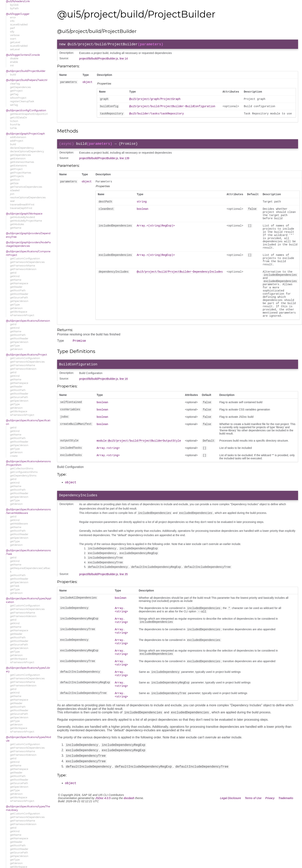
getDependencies (20, 87)
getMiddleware (19, 524)
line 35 (124, 601)
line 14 (124, 59)
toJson (14, 121)
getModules (17, 224)
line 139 (124, 162)
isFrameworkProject (22, 315)
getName (16, 228)
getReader (16, 287)
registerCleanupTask (22, 101)
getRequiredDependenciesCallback (30, 570)
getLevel (15, 42)
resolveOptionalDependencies (28, 197)
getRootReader (19, 294)
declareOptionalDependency (27, 151)
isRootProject (18, 98)
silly (12, 32)
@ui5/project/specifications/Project (26, 355)
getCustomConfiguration (25, 259)
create (14, 456)
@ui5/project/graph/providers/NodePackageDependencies (28, 244)
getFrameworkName (23, 266)
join (12, 194)
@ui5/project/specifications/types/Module (28, 739)
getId (13, 273)
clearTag (15, 84)
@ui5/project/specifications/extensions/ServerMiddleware (28, 511)
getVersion (16, 308)
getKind (15, 276)
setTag (14, 105)
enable (14, 62)
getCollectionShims (22, 468)
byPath (14, 8)
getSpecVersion (19, 301)
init (12, 65)
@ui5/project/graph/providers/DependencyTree (28, 235)
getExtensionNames (22, 162)
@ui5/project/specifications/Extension (28, 321)
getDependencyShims (23, 476)
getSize (14, 183)
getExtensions (18, 166)
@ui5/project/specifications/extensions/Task (28, 552)
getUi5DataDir (19, 117)
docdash (129, 830)
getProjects (17, 176)
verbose (15, 35)
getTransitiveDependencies (26, 187)
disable (14, 58)
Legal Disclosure (231, 830)
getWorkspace (19, 312)
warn (13, 39)
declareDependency (22, 148)
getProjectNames (21, 173)
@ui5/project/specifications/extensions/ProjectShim (28, 463)
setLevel (15, 49)
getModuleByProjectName (26, 221)
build (13, 75)
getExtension (18, 158)
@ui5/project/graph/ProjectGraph (25, 134)
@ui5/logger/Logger (18, 14)
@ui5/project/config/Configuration (26, 110)
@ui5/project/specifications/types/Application (29, 600)
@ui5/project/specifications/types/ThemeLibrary (28, 808)
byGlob (14, 5)
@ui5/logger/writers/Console (23, 55)
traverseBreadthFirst (22, 205)
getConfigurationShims (24, 472)
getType (15, 305)
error (13, 17)
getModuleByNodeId (22, 217)
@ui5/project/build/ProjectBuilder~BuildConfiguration (172, 109)
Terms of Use (253, 830)
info (12, 21)
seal (12, 201)
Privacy (270, 830)
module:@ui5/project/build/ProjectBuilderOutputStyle (139, 467)
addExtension (18, 137)
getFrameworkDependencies (27, 262)
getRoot (15, 180)
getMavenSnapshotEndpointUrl (29, 114)
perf (12, 28)
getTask (15, 586)
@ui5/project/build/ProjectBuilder (26, 71)
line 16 (124, 404)
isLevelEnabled (19, 25)
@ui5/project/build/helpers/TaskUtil (27, 80)
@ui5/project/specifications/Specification (28, 422)
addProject (17, 141)
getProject (16, 91)
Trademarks (286, 830)
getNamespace (19, 283)
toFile (13, 128)
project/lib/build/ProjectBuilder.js (99, 59)
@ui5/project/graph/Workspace (24, 214)
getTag (14, 94)
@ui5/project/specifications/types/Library (28, 670)
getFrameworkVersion (23, 269)
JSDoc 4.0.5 (103, 830)
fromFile (15, 125)
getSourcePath (19, 298)
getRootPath (18, 290)
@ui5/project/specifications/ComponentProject (28, 253)
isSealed (15, 190)
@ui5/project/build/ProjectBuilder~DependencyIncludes (180, 287)
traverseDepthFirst (21, 208)
